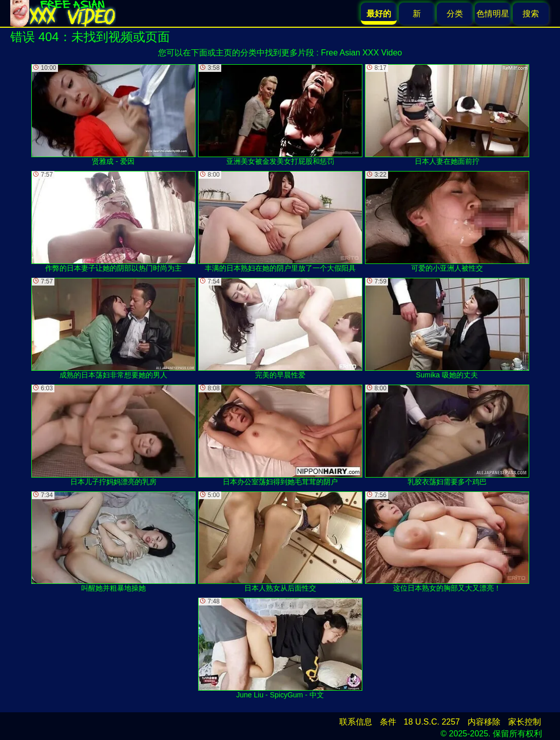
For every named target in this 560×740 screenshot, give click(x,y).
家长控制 (525, 722)
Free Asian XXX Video (361, 53)
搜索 (531, 14)
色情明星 (493, 14)
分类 (455, 14)
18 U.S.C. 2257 (432, 722)
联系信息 (356, 722)
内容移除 (484, 722)
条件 (388, 722)
